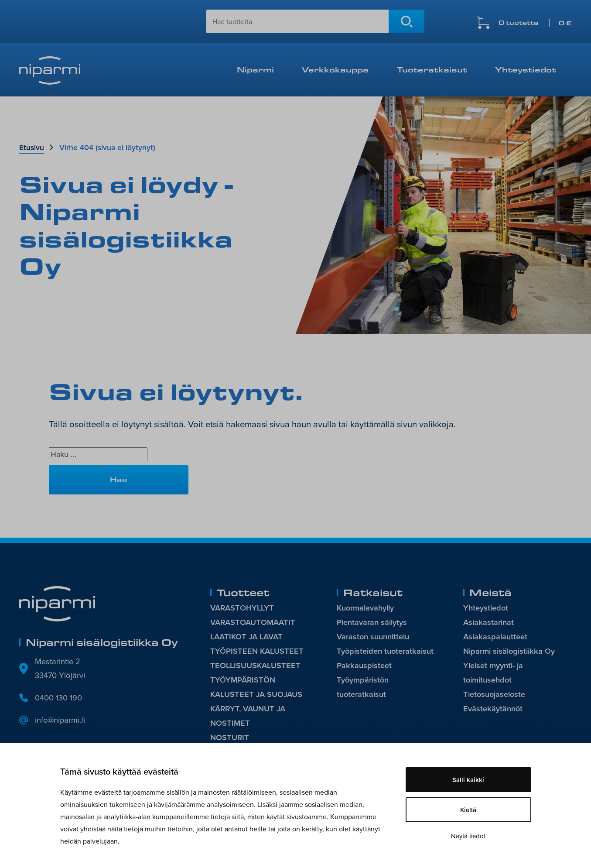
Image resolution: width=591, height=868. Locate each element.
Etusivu (32, 147)
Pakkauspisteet (364, 666)
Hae (407, 21)
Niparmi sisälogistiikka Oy (509, 651)
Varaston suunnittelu (373, 637)
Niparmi (255, 69)
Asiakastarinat (489, 622)
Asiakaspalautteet (495, 637)
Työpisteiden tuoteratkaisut (386, 651)
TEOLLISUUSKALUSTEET (256, 666)
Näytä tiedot (468, 836)
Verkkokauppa (335, 69)
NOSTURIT (230, 738)
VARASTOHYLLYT (243, 608)
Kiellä (468, 810)
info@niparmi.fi (60, 720)
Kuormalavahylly (366, 608)
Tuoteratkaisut (432, 69)
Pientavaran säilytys (372, 622)
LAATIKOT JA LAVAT (247, 637)
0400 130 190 (58, 697)
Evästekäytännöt (493, 709)
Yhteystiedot (526, 69)
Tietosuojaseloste (495, 695)
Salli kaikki (468, 780)
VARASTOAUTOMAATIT (253, 622)
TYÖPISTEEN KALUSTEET (257, 651)
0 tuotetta (535, 23)
